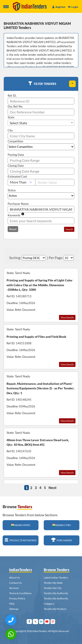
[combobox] (41, 123)
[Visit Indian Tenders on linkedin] (41, 621)
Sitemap (14, 609)
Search (69, 229)
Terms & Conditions (20, 593)
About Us (15, 578)
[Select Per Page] (69, 258)
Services (14, 588)
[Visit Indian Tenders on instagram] (53, 621)
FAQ (12, 604)
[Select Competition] (41, 147)
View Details (67, 317)
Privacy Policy (17, 598)
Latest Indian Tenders (56, 578)
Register (59, 7)
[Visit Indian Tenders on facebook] (29, 621)
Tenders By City (53, 588)
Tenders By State (53, 583)
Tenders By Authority (56, 593)
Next (52, 488)
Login (73, 7)
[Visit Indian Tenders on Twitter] (36, 621)
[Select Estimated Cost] (22, 182)
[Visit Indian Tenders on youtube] (47, 621)
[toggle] (72, 84)
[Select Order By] (34, 258)
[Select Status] (41, 196)
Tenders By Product (55, 609)
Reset (13, 229)
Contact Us (16, 583)
